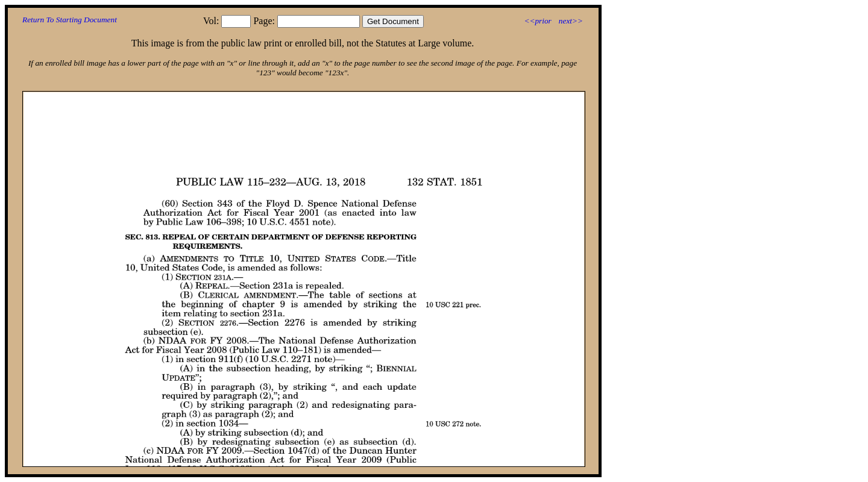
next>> (571, 21)
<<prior (537, 21)
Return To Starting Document (70, 20)
